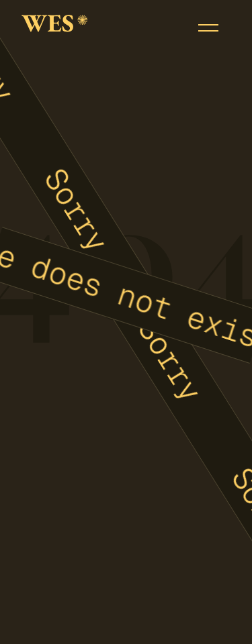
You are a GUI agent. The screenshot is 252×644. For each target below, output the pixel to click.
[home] (55, 28)
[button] (208, 28)
